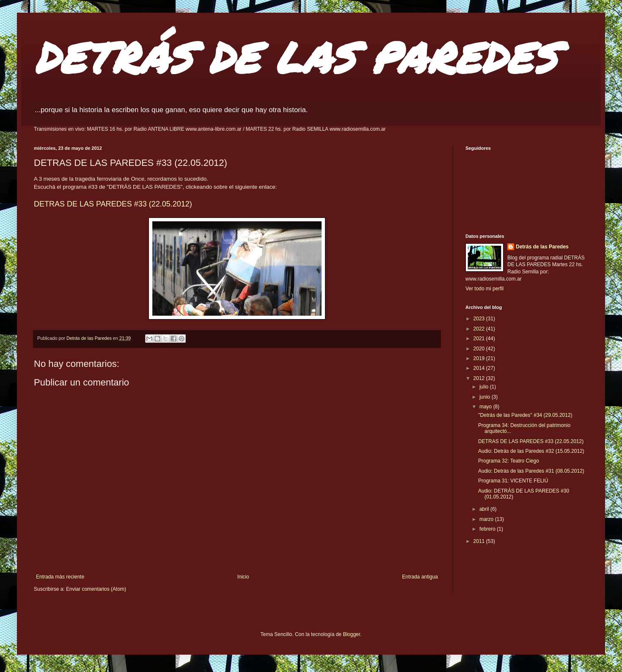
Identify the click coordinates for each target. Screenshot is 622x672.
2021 (480, 339)
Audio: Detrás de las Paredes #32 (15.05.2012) (531, 451)
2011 (480, 541)
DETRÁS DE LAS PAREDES (295, 57)
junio (486, 397)
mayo (486, 407)
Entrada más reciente (60, 577)
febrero (488, 529)
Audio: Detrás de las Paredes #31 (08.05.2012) (531, 471)
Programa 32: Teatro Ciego (509, 461)
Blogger (351, 634)
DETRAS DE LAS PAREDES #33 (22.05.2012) (113, 204)
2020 (480, 349)
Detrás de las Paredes (542, 247)
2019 (480, 358)
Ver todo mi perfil (484, 289)
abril (485, 509)
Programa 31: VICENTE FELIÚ (513, 481)
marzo (487, 519)
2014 (480, 368)
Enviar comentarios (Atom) (96, 589)
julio (485, 387)
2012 (480, 378)
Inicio (243, 577)
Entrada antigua (420, 577)
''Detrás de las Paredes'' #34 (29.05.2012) (525, 415)
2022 (480, 329)
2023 (480, 319)
